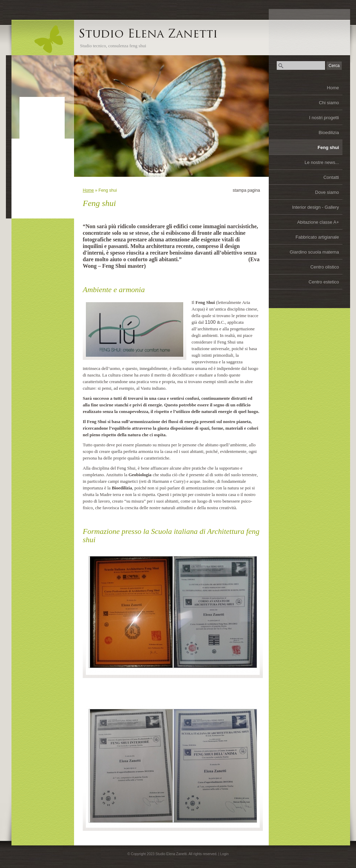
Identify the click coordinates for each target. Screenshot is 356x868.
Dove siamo (327, 192)
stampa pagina (246, 190)
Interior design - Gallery (315, 207)
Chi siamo (329, 103)
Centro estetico (324, 282)
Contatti (331, 177)
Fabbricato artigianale (317, 237)
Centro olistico (325, 267)
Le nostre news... (322, 162)
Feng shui (328, 147)
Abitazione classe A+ (318, 222)
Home (333, 88)
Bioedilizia (329, 133)
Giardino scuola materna (314, 252)
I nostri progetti (324, 118)
